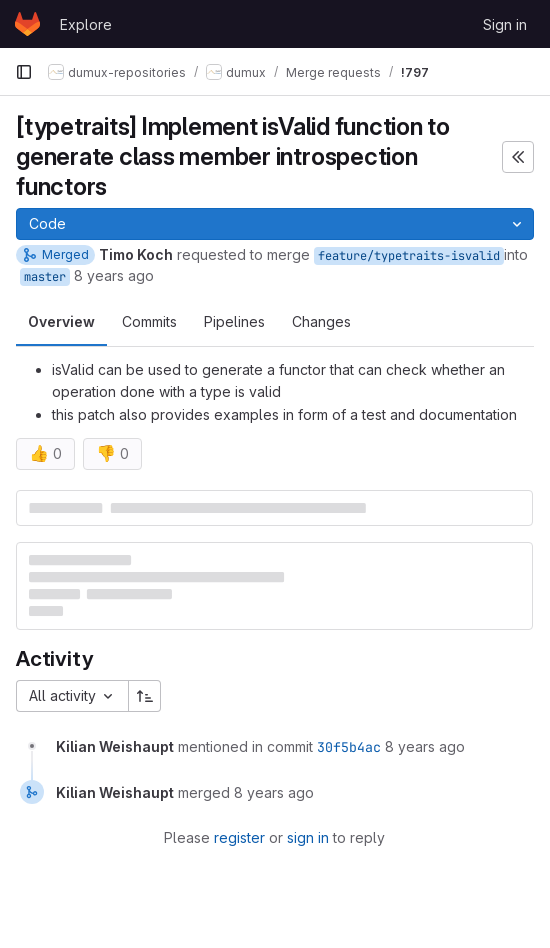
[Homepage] (27, 24)
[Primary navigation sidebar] (24, 72)
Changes (321, 321)
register (239, 837)
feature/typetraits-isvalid (409, 256)
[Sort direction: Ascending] (145, 696)
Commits (149, 321)
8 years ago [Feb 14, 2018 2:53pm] (114, 275)
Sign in (505, 24)
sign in (308, 837)
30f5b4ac (349, 747)
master (45, 277)
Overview (61, 321)
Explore (86, 24)
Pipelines (234, 321)
